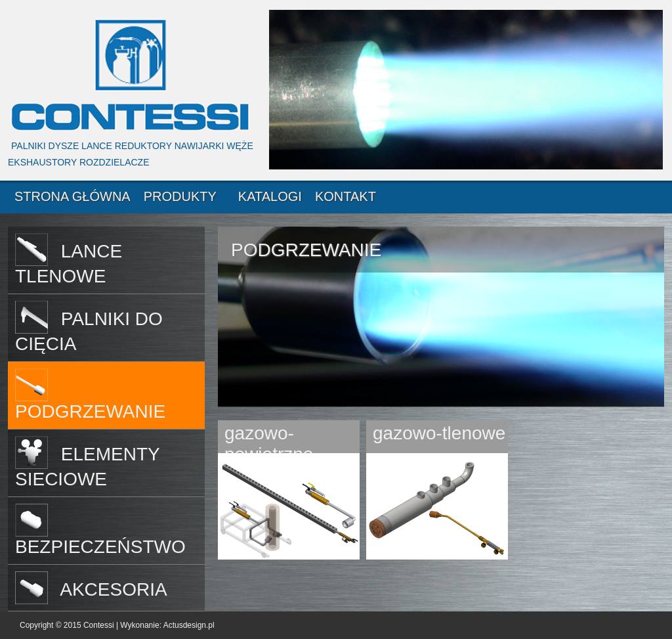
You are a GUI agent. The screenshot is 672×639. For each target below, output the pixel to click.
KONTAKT (346, 196)
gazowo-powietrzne (269, 439)
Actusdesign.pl (189, 625)
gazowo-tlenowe (439, 433)
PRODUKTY (180, 196)
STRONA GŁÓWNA (73, 196)
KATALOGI (270, 196)
